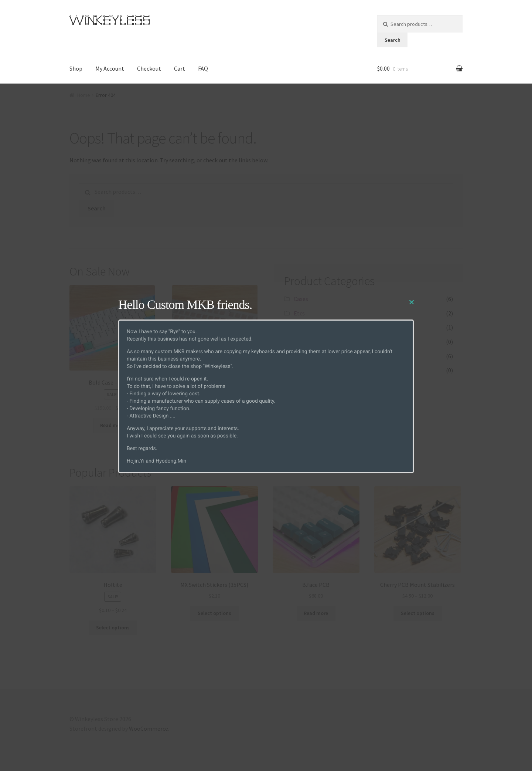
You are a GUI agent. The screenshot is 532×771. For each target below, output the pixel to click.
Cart (180, 68)
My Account (110, 68)
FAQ (203, 68)
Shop (76, 68)
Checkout (149, 68)
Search (393, 40)
